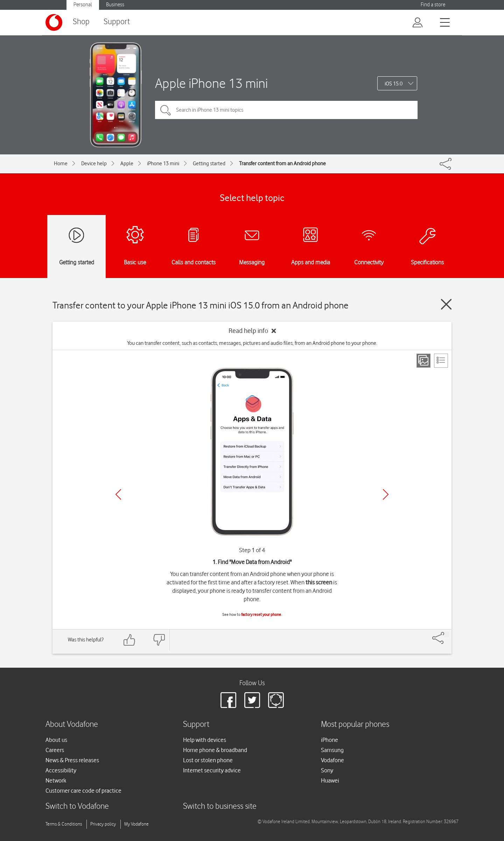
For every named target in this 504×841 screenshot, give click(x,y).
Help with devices (205, 740)
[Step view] (423, 361)
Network (56, 780)
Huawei (330, 780)
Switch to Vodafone (77, 807)
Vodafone (332, 760)
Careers (55, 750)
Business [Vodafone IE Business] (115, 5)
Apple (127, 164)
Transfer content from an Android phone (282, 164)
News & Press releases (72, 760)
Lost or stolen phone (208, 760)
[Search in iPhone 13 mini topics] (286, 110)
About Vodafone (72, 725)
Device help (94, 164)
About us (56, 740)
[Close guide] (446, 304)
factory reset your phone (261, 614)
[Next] (386, 494)
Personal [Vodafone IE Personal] (83, 5)
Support (117, 22)
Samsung (332, 750)
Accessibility (61, 770)
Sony (327, 770)
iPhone (330, 740)
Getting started (209, 164)
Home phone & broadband (215, 750)
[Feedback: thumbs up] (129, 640)
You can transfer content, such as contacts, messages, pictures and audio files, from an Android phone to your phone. (252, 343)
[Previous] (118, 494)
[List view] (441, 361)
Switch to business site (220, 807)
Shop (81, 22)
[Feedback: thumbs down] (159, 640)
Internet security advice (212, 770)
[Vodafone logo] (54, 22)
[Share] (447, 634)
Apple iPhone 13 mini (211, 83)
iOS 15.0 (394, 84)
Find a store (433, 5)
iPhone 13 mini (163, 164)
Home (61, 164)
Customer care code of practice (83, 791)
